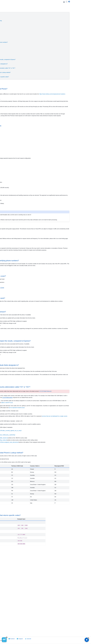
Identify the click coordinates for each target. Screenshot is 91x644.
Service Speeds (26, 14)
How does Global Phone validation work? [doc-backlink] (36, 326)
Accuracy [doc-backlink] (25, 280)
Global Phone (6, 38)
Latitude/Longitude (27, 62)
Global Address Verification (6, 26)
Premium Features (27, 57)
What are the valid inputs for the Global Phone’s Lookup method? (41, 72)
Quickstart (6, 42)
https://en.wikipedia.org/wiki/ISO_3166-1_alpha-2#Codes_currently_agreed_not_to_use (45, 500)
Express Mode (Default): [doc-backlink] (28, 254)
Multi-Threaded (35, 31)
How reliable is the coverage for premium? (35, 55)
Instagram (58, 639)
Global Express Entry (8, 31)
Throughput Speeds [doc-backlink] (28, 130)
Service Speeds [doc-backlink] (27, 83)
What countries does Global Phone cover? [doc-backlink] (36, 304)
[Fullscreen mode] (67, 2)
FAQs (5, 47)
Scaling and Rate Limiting (31, 34)
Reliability (24, 53)
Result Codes (7, 49)
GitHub (43, 639)
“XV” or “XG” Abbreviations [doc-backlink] (32, 432)
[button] (9, 4)
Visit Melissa (24, 639)
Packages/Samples (8, 54)
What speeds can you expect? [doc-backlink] (30, 160)
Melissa (4, 90)
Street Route (6, 76)
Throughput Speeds (29, 18)
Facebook (50, 639)
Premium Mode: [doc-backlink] (25, 266)
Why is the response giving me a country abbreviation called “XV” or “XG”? (43, 68)
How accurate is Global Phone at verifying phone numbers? (39, 42)
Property (5, 67)
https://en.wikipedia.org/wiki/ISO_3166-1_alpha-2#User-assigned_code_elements (43, 516)
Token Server (6, 79)
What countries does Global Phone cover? (35, 47)
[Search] (9, 10)
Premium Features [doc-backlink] (29, 373)
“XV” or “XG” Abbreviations (29, 66)
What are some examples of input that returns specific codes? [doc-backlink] (44, 606)
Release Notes (7, 40)
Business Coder (7, 18)
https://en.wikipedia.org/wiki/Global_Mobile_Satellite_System (38, 507)
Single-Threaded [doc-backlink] (25, 191)
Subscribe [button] (66, 639)
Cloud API (4, 14)
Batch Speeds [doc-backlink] (24, 186)
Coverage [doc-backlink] (25, 299)
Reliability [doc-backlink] (25, 336)
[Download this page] (64, 2)
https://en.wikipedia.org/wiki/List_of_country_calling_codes (37, 511)
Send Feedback (34, 639)
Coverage (24, 44)
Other (5, 51)
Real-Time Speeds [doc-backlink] (26, 165)
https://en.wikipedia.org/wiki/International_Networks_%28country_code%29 (42, 504)
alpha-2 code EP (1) (53, 463)
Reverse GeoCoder (7, 70)
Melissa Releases (7, 56)
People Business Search (9, 58)
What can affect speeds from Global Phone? (35, 16)
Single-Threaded (35, 29)
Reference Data (5, 88)
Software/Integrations (7, 85)
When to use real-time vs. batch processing (37, 21)
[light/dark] (69, 1)
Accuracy (24, 40)
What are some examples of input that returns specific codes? (40, 77)
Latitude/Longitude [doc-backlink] (29, 405)
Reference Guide (8, 45)
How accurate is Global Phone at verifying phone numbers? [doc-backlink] (43, 285)
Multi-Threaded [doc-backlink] (25, 204)
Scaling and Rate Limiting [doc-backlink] (30, 243)
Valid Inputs (25, 70)
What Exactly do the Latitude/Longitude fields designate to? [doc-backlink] (43, 410)
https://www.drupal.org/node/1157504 (32, 502)
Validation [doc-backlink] (25, 321)
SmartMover (6, 72)
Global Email (6, 29)
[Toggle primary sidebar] (21, 2)
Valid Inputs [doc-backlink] (26, 523)
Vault (4, 81)
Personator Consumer (8, 60)
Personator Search (7, 65)
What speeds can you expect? (34, 23)
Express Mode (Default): (33, 36)
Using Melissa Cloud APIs (9, 16)
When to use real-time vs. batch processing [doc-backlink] (34, 135)
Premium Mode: (31, 38)
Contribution (6, 23)
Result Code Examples (28, 75)
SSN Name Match (7, 74)
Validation (24, 49)
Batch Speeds (32, 27)
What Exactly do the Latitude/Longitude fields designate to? (39, 64)
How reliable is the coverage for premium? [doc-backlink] (36, 342)
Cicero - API (6, 20)
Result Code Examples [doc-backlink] (31, 600)
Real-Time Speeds (33, 25)
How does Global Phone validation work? (35, 51)
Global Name (6, 36)
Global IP (5, 33)
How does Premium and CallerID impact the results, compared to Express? (43, 60)
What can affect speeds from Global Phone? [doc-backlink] (37, 89)
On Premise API (5, 83)
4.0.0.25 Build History (45, 446)
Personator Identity (7, 63)
